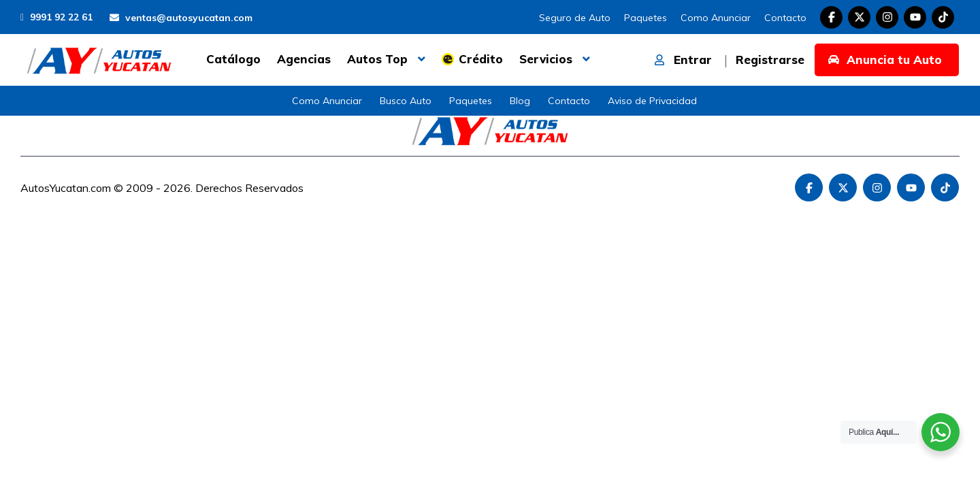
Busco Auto (406, 101)
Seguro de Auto (575, 18)
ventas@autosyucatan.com (181, 18)
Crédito (481, 59)
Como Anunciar (716, 18)
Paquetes (646, 18)
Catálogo (233, 59)
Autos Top (377, 59)
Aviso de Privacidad (652, 101)
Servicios (546, 59)
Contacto (785, 18)
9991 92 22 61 (56, 17)
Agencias (304, 59)
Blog (520, 101)
